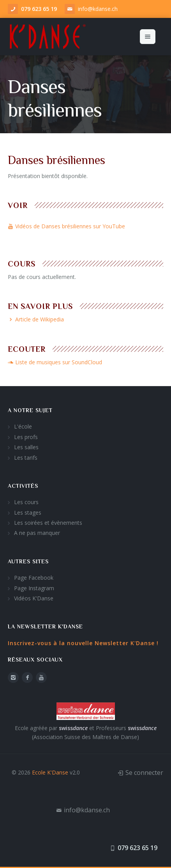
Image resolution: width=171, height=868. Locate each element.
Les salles (26, 447)
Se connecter (144, 773)
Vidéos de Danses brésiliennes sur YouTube (66, 226)
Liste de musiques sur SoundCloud (55, 362)
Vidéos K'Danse (34, 598)
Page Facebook (34, 578)
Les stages (28, 513)
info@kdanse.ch (98, 9)
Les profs (26, 437)
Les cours (26, 502)
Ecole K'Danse (50, 772)
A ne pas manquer (37, 533)
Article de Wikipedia (36, 319)
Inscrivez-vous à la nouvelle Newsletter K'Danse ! (83, 643)
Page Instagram (34, 588)
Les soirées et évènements (48, 523)
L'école (23, 426)
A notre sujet (30, 410)
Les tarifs (26, 458)
